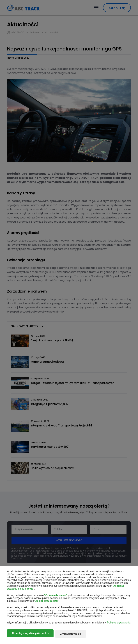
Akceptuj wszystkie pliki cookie (30, 635)
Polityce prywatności (119, 624)
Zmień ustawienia (75, 635)
